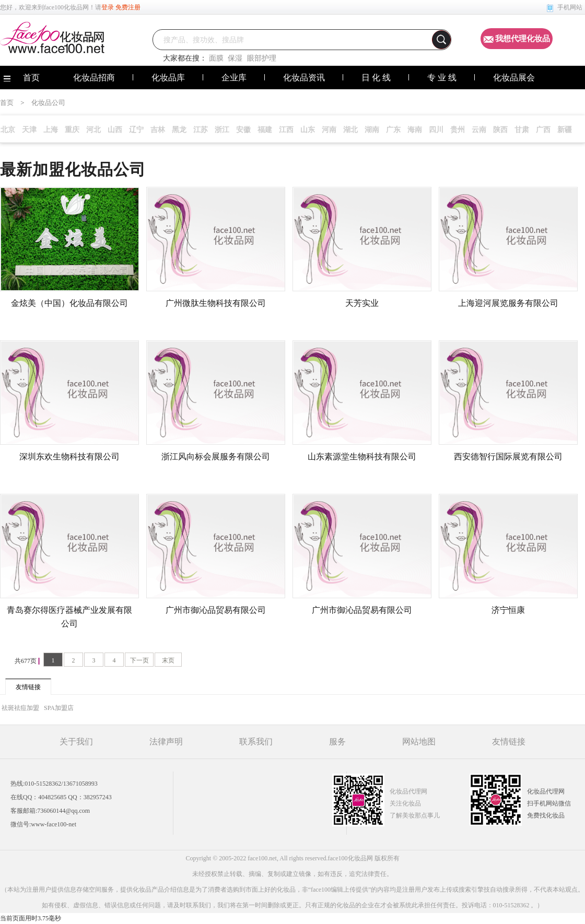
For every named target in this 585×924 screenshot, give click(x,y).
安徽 (243, 129)
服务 (337, 742)
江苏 (201, 129)
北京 (8, 129)
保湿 (235, 58)
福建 (265, 129)
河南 (329, 129)
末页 (168, 660)
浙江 (222, 129)
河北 (93, 129)
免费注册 (128, 7)
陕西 (500, 129)
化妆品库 (168, 78)
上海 (51, 129)
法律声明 (166, 742)
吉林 (158, 129)
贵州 (458, 129)
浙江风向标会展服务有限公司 (216, 457)
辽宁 (136, 129)
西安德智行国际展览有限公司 (508, 457)
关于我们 (76, 742)
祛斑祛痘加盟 (21, 708)
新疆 (565, 129)
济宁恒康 (508, 610)
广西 (543, 129)
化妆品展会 (514, 78)
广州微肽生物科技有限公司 (216, 303)
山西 (115, 129)
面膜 (216, 58)
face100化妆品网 (66, 7)
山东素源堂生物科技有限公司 (362, 457)
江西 (286, 129)
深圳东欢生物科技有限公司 (69, 457)
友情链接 (509, 742)
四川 (436, 129)
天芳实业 (362, 303)
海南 (415, 129)
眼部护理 (262, 58)
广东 (393, 129)
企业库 (234, 78)
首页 (7, 103)
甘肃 (522, 129)
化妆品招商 (94, 78)
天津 (29, 129)
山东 (308, 129)
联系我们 (256, 742)
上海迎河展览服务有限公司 (508, 303)
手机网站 (570, 7)
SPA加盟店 (59, 708)
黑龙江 (179, 131)
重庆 (72, 129)
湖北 (350, 129)
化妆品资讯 (304, 78)
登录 (108, 7)
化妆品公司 (48, 103)
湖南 (372, 129)
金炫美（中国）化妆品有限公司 (69, 303)
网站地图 (419, 742)
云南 (479, 129)
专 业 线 (442, 78)
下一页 (139, 660)
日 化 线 (376, 78)
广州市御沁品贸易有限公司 (216, 610)
